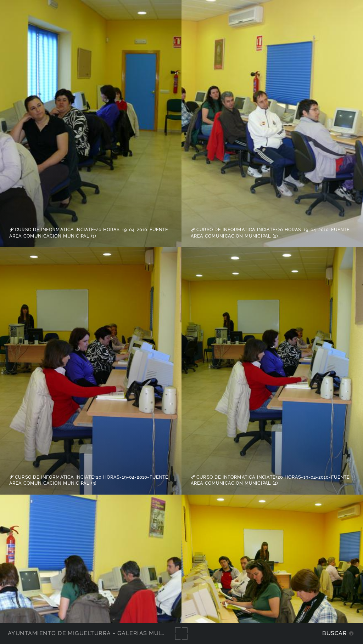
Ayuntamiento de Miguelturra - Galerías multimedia (97, 633)
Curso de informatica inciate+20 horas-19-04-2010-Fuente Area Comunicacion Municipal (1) (89, 233)
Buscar (334, 633)
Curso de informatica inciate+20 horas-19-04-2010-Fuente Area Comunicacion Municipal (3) (89, 480)
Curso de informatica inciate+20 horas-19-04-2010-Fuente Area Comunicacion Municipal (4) (270, 480)
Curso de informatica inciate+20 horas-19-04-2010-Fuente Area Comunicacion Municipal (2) (270, 233)
